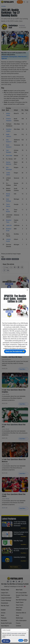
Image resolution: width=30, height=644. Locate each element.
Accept (21, 640)
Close (26, 640)
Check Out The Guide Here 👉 (15, 351)
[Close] (27, 630)
